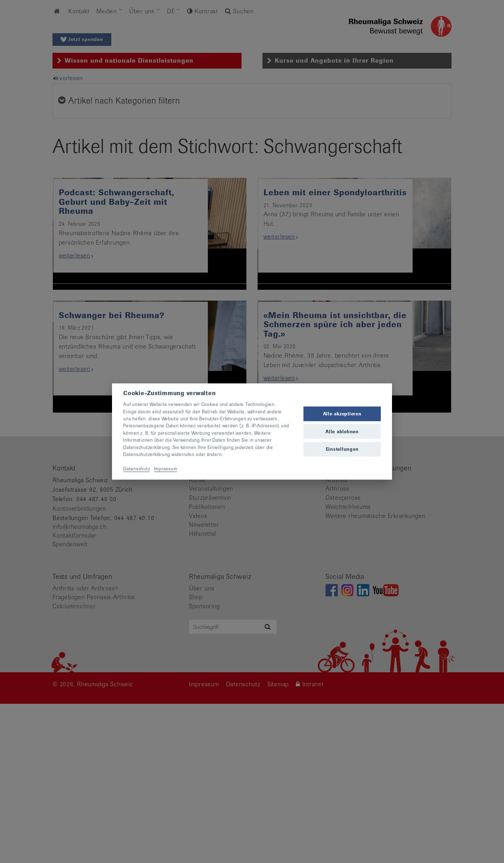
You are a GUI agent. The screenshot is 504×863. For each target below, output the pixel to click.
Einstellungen (342, 449)
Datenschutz (136, 468)
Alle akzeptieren (342, 414)
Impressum (166, 468)
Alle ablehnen (342, 431)
